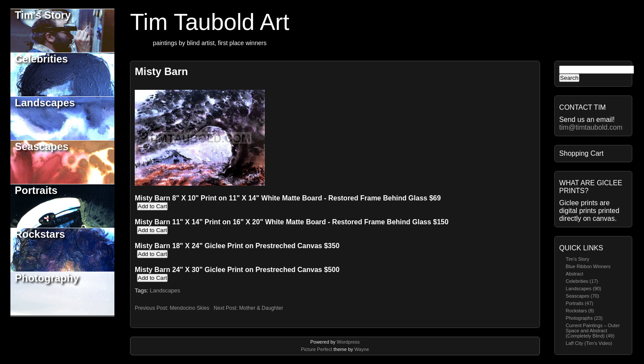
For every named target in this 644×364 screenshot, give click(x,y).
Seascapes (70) (582, 296)
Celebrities (41, 59)
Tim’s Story (577, 259)
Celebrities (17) (582, 281)
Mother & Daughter (261, 308)
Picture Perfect (316, 349)
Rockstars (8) (580, 311)
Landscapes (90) (583, 289)
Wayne (362, 349)
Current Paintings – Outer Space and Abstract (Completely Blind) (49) (593, 331)
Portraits (36, 190)
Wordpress (348, 342)
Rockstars (40, 234)
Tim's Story (43, 15)
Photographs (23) (584, 318)
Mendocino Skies (190, 308)
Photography (47, 278)
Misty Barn (161, 71)
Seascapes (42, 146)
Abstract (574, 274)
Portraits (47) (579, 303)
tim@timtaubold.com (591, 127)
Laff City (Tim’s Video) (589, 343)
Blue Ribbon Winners (588, 266)
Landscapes (45, 103)
